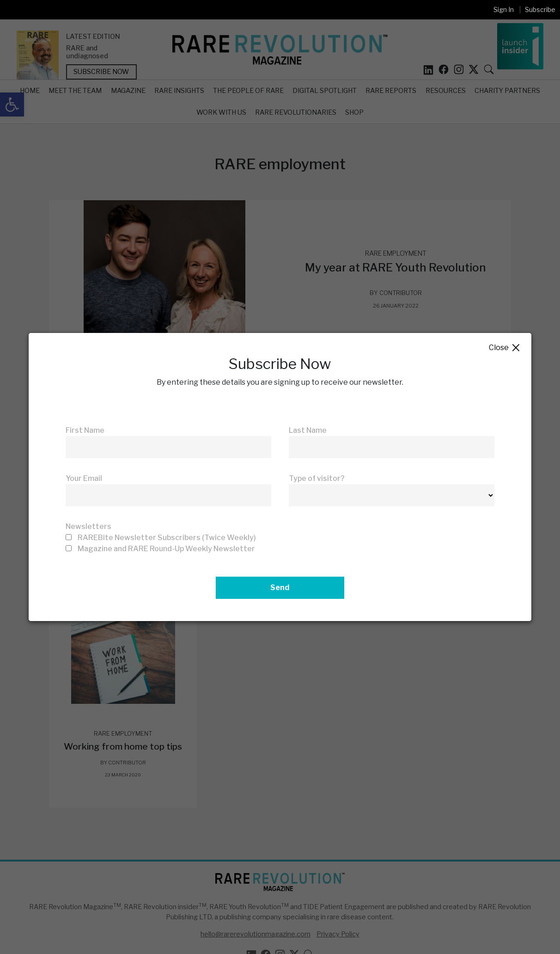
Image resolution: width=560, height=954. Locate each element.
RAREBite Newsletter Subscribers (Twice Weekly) (167, 538)
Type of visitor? (317, 478)
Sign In (504, 9)
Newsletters (88, 526)
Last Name (308, 430)
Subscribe (540, 9)
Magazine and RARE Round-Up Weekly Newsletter (166, 549)
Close (505, 348)
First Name (85, 430)
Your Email (84, 478)
